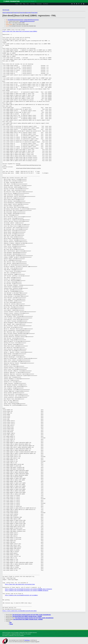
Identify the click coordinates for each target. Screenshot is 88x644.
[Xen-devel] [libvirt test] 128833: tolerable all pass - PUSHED (27, 616)
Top (4, 10)
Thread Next (22, 13)
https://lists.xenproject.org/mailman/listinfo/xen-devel (20, 611)
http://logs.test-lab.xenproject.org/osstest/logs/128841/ (20, 31)
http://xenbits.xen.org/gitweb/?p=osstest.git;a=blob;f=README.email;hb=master (29, 589)
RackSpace (27, 640)
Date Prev (5, 13)
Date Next (10, 13)
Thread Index (34, 13)
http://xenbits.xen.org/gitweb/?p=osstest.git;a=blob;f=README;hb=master (27, 591)
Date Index (28, 13)
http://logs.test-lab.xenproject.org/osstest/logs (20, 584)
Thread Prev (16, 13)
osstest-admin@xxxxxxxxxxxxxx (31, 20)
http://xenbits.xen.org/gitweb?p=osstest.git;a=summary (21, 595)
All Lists (7, 10)
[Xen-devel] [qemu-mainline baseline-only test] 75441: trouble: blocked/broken (32, 615)
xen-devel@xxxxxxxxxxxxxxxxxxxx (16, 20)
